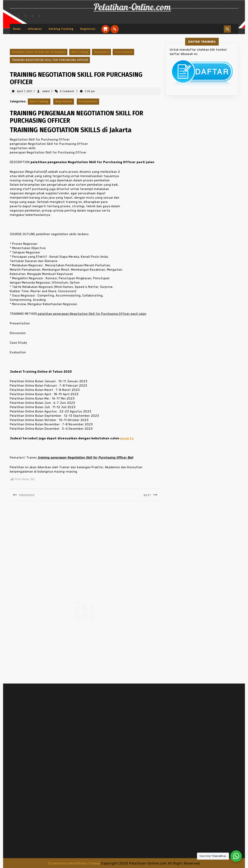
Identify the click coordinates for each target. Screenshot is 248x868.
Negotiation (101, 52)
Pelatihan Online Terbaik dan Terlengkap (39, 52)
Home (17, 29)
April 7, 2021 (25, 91)
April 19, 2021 (90, 607)
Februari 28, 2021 (85, 607)
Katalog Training (61, 29)
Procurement (123, 52)
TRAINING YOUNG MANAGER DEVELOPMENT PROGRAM (85, 605)
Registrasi (88, 29)
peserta (127, 438)
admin (46, 91)
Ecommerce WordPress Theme (74, 863)
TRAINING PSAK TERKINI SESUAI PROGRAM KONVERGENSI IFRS (79, 605)
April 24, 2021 (79, 607)
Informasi (35, 29)
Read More (78, 618)
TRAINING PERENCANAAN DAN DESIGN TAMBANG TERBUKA (91, 605)
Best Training (80, 52)
